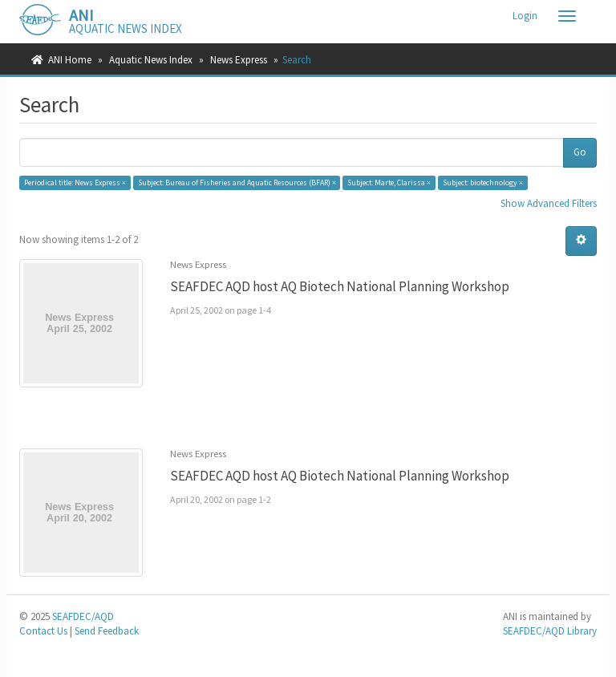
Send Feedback (107, 631)
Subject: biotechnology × (483, 182)
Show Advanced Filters (549, 203)
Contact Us (43, 631)
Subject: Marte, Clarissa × (389, 182)
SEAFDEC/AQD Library (550, 631)
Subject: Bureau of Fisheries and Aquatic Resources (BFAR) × (237, 182)
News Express (239, 60)
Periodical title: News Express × (75, 182)
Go (580, 152)
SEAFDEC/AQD (83, 616)
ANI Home (70, 60)
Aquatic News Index (151, 60)
